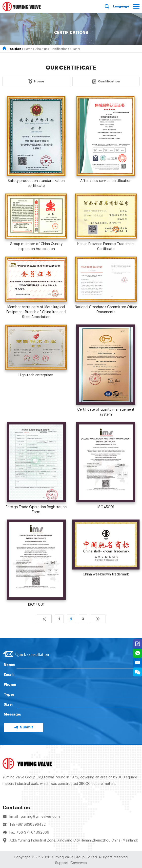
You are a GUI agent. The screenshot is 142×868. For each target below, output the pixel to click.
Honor (76, 49)
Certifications (60, 49)
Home (28, 49)
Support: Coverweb (71, 863)
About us (41, 49)
